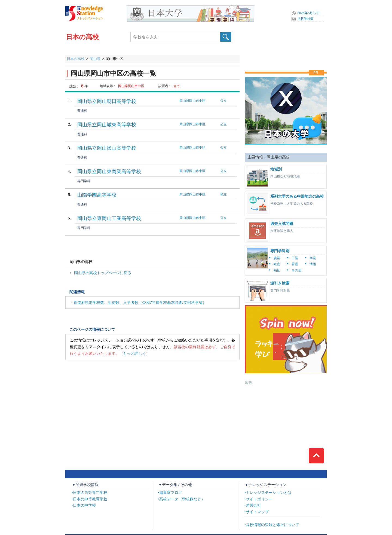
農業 (277, 258)
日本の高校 (82, 37)
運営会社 (253, 505)
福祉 (277, 270)
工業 (295, 258)
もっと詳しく (134, 353)
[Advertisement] (286, 419)
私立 (223, 194)
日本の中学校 (84, 505)
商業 (313, 258)
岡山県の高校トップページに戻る (103, 273)
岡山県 (95, 59)
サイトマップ (257, 512)
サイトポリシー (259, 499)
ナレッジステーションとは (269, 493)
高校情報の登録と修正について (272, 525)
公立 (223, 101)
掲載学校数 (305, 19)
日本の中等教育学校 (90, 499)
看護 (295, 264)
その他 (296, 270)
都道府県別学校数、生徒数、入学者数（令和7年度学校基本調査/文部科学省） (140, 302)
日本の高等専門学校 (90, 493)
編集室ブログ (171, 493)
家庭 (277, 264)
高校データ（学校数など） (182, 499)
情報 (313, 264)
